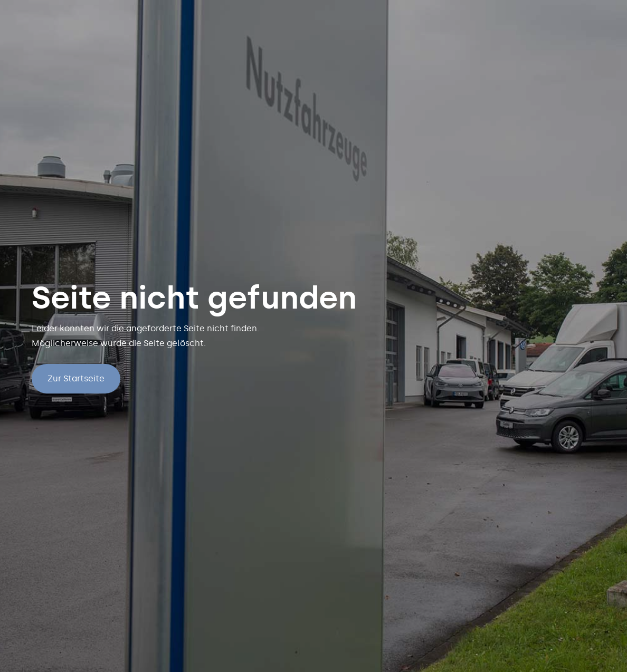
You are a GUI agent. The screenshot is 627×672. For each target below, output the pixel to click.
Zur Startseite (76, 378)
